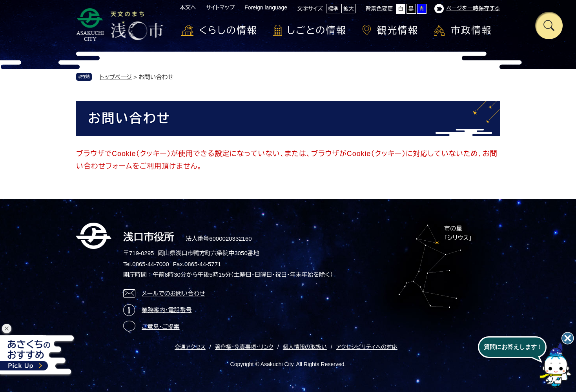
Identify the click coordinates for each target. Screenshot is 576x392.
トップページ (116, 77)
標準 (333, 9)
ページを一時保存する (473, 8)
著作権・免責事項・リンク (244, 347)
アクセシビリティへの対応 (367, 347)
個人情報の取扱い (305, 347)
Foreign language (266, 7)
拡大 (348, 9)
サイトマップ (220, 7)
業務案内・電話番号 (167, 310)
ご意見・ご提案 (161, 327)
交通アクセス (190, 347)
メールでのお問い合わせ (173, 293)
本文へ (188, 7)
